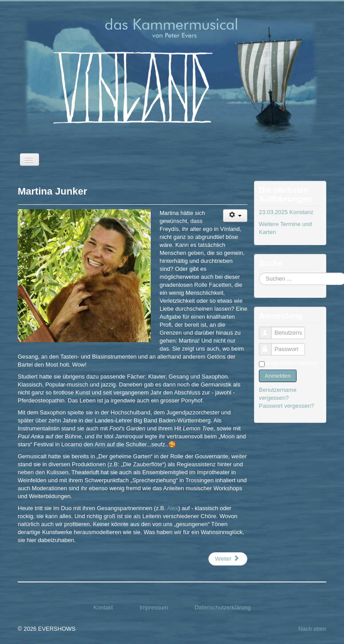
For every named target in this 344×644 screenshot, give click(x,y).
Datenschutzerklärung (223, 607)
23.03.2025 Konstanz (286, 212)
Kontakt (103, 607)
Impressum (154, 607)
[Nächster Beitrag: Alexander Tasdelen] (228, 559)
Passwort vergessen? (286, 406)
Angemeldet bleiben (291, 363)
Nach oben (312, 629)
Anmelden (278, 376)
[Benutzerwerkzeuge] (235, 216)
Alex (173, 508)
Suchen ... (259, 273)
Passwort (269, 345)
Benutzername (269, 329)
